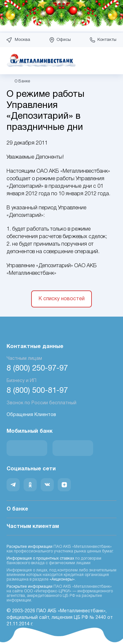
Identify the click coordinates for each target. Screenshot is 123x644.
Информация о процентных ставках (40, 558)
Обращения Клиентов (31, 415)
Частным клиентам (61, 527)
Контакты (107, 40)
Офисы (64, 40)
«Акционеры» (62, 579)
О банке (61, 510)
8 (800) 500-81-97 (37, 391)
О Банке (22, 81)
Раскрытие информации (30, 547)
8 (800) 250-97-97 (37, 369)
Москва (22, 40)
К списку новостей (61, 299)
